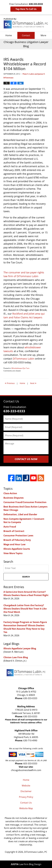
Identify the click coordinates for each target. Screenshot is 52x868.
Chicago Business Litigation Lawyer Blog (26, 23)
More (43, 35)
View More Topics (13, 553)
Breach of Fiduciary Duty (17, 540)
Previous (10, 383)
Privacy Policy (26, 797)
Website (26, 786)
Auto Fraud (10, 527)
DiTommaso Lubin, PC (36, 852)
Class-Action (10, 493)
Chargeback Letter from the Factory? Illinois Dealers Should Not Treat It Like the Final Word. (25, 609)
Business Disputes (14, 498)
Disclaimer (26, 791)
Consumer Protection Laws (18, 536)
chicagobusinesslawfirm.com (26, 770)
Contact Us (26, 803)
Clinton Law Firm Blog (16, 657)
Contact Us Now (26, 459)
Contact (26, 35)
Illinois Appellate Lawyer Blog (20, 648)
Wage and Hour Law (14, 544)
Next (33, 383)
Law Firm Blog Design (26, 864)
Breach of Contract (14, 531)
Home (9, 35)
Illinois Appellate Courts (17, 549)
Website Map (26, 808)
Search (26, 577)
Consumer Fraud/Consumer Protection (25, 502)
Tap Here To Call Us (26, 9)
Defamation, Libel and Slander (20, 514)
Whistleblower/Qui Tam (20, 368)
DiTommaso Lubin (24, 359)
